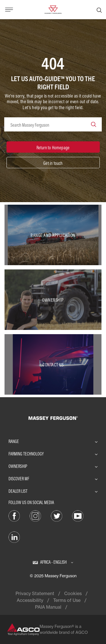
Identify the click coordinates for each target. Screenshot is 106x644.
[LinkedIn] (14, 537)
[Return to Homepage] (53, 147)
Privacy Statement (35, 593)
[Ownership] (53, 300)
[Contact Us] (53, 364)
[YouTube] (78, 515)
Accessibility (30, 600)
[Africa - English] (53, 562)
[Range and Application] (53, 235)
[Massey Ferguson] (53, 9)
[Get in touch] (53, 163)
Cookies (73, 593)
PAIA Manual (48, 607)
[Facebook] (14, 515)
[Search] (99, 10)
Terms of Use (67, 600)
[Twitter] (57, 515)
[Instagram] (35, 515)
